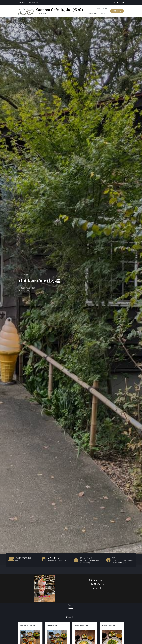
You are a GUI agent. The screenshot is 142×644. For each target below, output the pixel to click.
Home (90, 9)
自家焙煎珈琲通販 (23, 558)
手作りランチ (54, 558)
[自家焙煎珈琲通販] (11, 559)
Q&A (115, 558)
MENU (105, 9)
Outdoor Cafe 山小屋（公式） (61, 10)
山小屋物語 (97, 9)
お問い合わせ (117, 11)
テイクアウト (86, 558)
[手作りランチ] (44, 559)
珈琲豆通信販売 (93, 13)
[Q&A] (108, 560)
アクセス (102, 13)
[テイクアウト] (76, 560)
